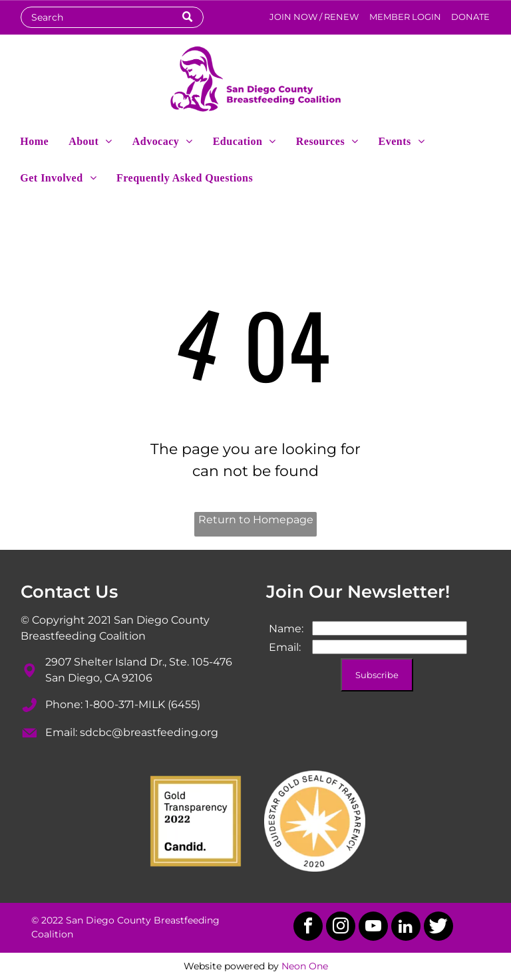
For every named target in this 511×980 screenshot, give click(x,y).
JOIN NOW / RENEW (314, 17)
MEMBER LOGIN (405, 17)
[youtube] (373, 928)
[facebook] (308, 928)
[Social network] (438, 928)
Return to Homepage (256, 520)
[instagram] (341, 928)
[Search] (112, 17)
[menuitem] (34, 141)
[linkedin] (406, 928)
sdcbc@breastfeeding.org (149, 732)
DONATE (470, 17)
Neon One (305, 966)
